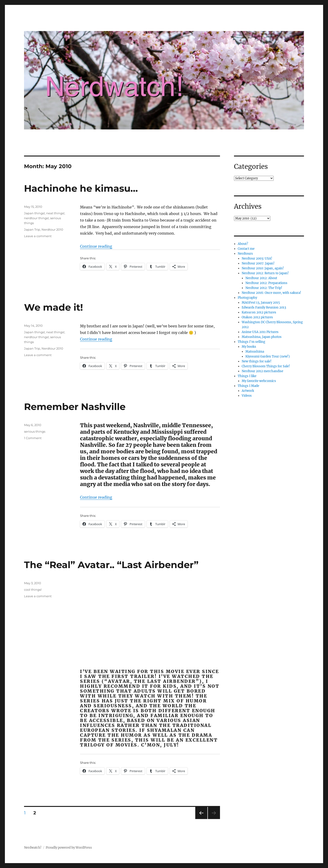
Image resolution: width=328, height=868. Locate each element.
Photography (247, 298)
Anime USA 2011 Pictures (260, 332)
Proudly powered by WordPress (69, 848)
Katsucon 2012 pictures (259, 312)
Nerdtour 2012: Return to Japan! (265, 273)
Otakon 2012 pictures (257, 317)
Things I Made (248, 386)
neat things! (55, 213)
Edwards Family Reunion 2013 (264, 307)
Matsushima (255, 352)
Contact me (246, 249)
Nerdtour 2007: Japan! (258, 263)
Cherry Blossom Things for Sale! (266, 366)
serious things (35, 431)
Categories (251, 167)
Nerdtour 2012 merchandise (262, 371)
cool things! (33, 590)
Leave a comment (38, 236)
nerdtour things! (36, 218)
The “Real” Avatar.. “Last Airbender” (111, 565)
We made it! (54, 307)
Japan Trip (32, 229)
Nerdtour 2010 (52, 229)
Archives (248, 206)
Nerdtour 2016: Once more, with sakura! (271, 293)
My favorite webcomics (259, 381)
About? (243, 244)
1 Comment (33, 438)
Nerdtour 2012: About (261, 278)
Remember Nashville (75, 407)
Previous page (201, 819)
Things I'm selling (251, 342)
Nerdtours (245, 254)
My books (249, 347)
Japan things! (34, 213)
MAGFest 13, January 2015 (261, 303)
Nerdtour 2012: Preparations (266, 283)
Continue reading (96, 246)
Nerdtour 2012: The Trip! (264, 288)
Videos (247, 396)
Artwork (248, 391)
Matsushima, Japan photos (262, 337)
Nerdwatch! (33, 848)
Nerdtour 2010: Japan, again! (263, 268)
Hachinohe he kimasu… (81, 188)
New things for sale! (257, 361)
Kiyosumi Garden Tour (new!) (268, 356)
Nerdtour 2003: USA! (257, 259)
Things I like (247, 376)
